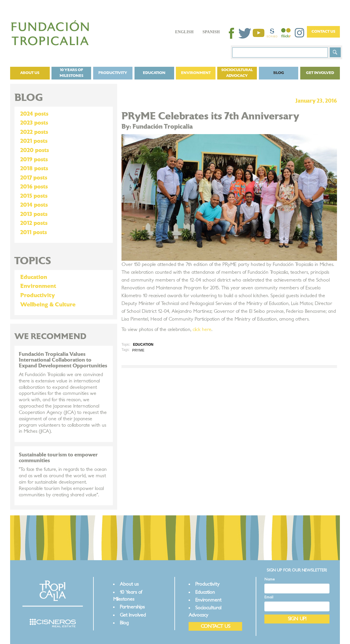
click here (202, 330)
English (184, 32)
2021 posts (34, 141)
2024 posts (34, 114)
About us (30, 73)
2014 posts (34, 205)
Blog (279, 73)
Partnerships (132, 607)
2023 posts (34, 123)
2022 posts (34, 132)
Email (269, 597)
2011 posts (34, 232)
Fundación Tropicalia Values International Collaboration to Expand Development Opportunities (63, 360)
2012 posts (34, 223)
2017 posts (34, 178)
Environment (196, 73)
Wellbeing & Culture (48, 305)
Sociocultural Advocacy (237, 73)
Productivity (113, 73)
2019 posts (34, 160)
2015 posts (34, 196)
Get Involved (320, 73)
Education (154, 73)
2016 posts (34, 187)
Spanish (211, 32)
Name (270, 579)
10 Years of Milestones (71, 73)
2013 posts (34, 214)
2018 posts (34, 169)
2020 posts (35, 150)
